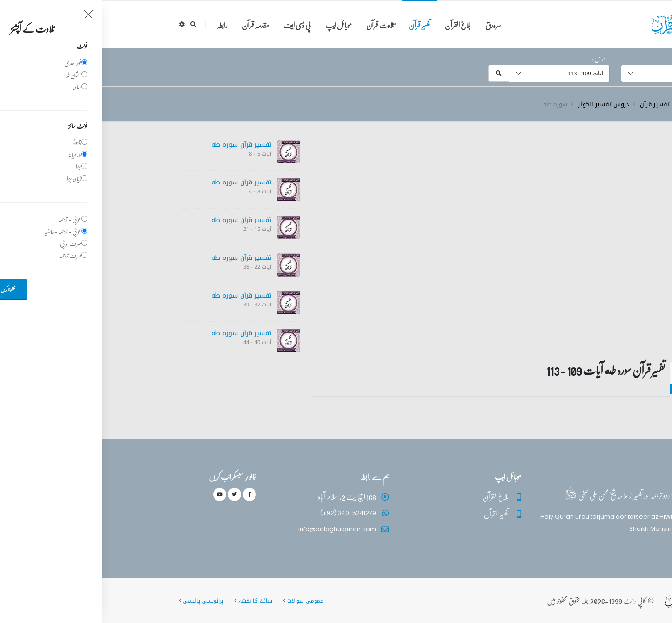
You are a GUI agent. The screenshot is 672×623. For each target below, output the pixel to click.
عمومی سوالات (203, 601)
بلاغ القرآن (356, 25)
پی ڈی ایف (195, 25)
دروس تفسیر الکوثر (501, 104)
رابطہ (120, 25)
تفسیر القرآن (394, 514)
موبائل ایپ (236, 25)
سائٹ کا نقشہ (153, 601)
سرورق (391, 25)
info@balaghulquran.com (235, 529)
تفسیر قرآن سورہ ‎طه (139, 145)
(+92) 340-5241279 (245, 513)
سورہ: (586, 58)
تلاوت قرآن (278, 25)
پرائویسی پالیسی (101, 601)
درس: (497, 58)
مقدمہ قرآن (153, 25)
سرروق (587, 104)
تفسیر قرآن (317, 25)
